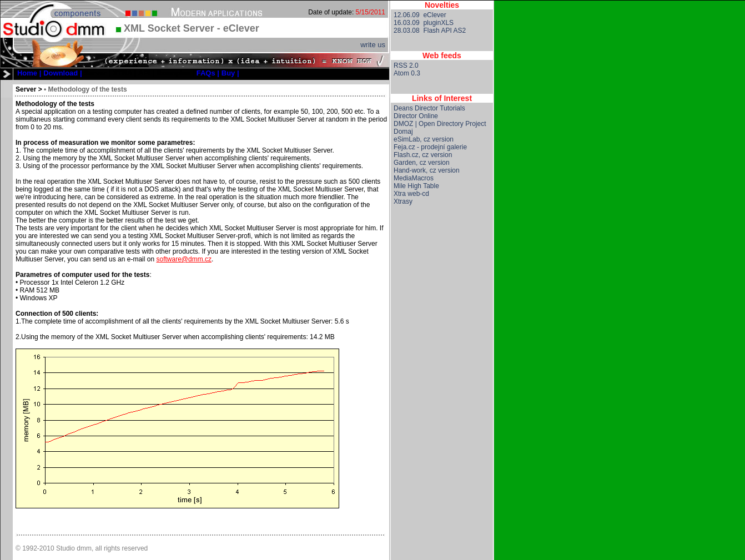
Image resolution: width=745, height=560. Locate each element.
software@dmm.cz (184, 259)
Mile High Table (416, 186)
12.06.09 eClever (420, 15)
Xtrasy (403, 201)
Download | (62, 73)
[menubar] (128, 73)
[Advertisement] (442, 390)
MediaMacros (414, 178)
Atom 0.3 (407, 73)
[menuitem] (29, 73)
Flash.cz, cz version (423, 155)
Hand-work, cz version (427, 170)
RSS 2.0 (406, 65)
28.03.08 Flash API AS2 (430, 31)
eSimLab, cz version (424, 139)
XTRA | (124, 73)
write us (373, 45)
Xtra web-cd (411, 194)
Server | (97, 73)
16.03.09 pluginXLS (424, 23)
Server (26, 89)
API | (146, 73)
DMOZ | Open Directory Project (440, 124)
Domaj (403, 132)
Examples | (175, 73)
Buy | (230, 73)
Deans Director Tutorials (429, 108)
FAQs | (208, 73)
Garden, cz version (422, 163)
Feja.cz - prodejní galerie (430, 147)
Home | (29, 73)
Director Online (416, 116)
